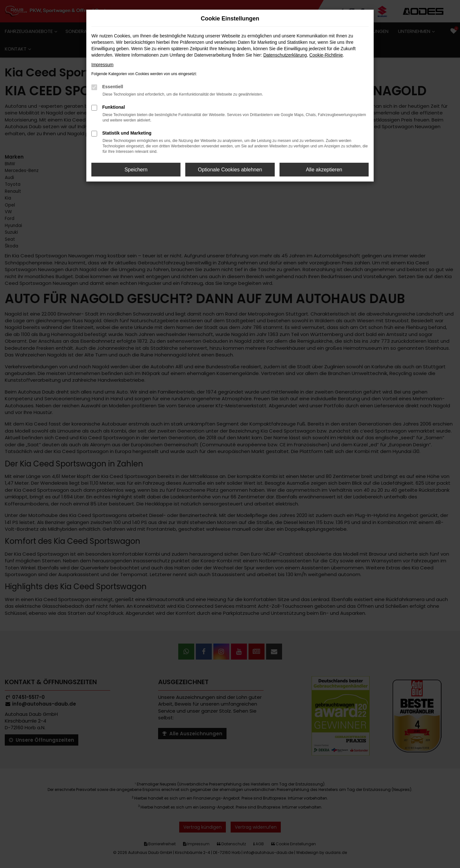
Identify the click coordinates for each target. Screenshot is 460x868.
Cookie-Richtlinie (326, 55)
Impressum (102, 65)
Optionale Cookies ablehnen (230, 170)
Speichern (136, 170)
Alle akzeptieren (324, 170)
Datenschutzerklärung (285, 55)
